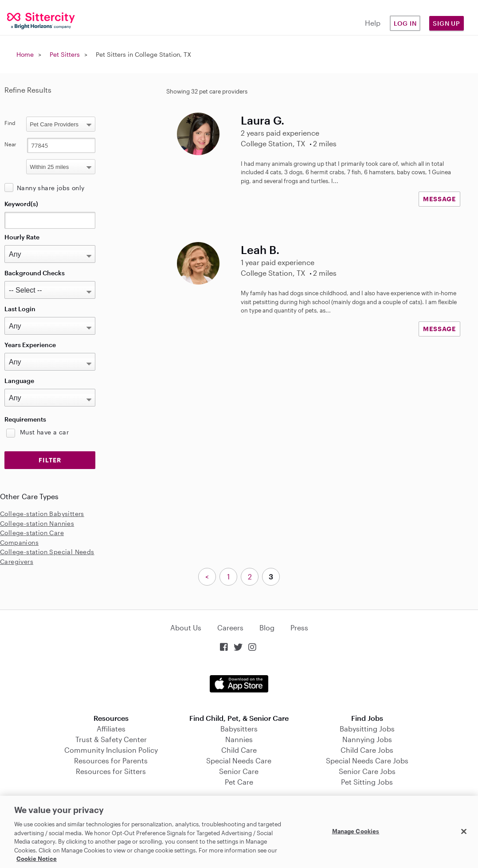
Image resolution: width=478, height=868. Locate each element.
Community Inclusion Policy (111, 750)
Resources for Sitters (111, 771)
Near (10, 144)
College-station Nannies (37, 523)
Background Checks (35, 273)
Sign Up (447, 23)
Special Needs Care (239, 760)
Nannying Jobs (367, 739)
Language (19, 381)
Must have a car (44, 432)
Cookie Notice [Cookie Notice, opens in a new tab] (37, 859)
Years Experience (30, 345)
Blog (267, 628)
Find (10, 123)
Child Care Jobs (367, 750)
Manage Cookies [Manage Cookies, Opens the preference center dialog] (356, 831)
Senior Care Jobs (367, 771)
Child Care (239, 750)
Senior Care (239, 771)
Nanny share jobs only (51, 188)
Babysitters (239, 729)
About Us (186, 628)
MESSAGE (439, 199)
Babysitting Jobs (367, 729)
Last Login (20, 309)
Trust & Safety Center (111, 739)
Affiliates (111, 729)
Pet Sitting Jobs (367, 782)
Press (299, 628)
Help (373, 23)
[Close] (464, 831)
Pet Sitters (65, 54)
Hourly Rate (22, 237)
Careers (230, 628)
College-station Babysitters (42, 514)
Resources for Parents (111, 760)
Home (25, 54)
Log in (405, 23)
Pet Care (239, 782)
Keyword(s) (21, 204)
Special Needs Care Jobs (367, 760)
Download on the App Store (239, 684)
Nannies (239, 739)
